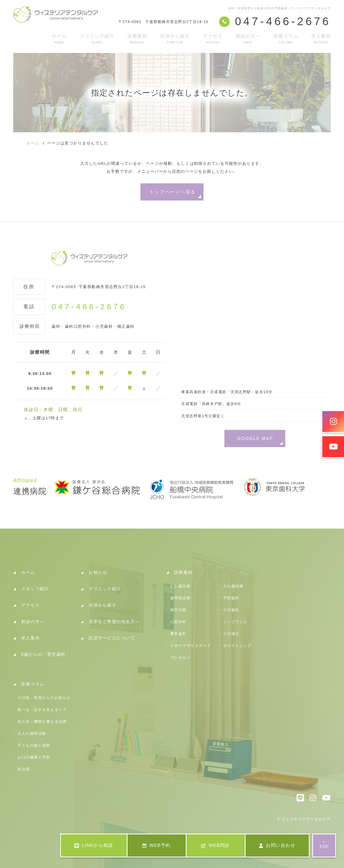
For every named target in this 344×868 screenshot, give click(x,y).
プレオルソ (180, 657)
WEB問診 (216, 845)
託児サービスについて (112, 638)
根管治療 (178, 610)
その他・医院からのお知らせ (44, 698)
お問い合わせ (277, 845)
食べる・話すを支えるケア (42, 710)
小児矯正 (231, 634)
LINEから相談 (94, 845)
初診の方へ (248, 39)
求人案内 (321, 39)
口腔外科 (178, 622)
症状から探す (175, 39)
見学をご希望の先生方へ (114, 622)
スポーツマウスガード (191, 646)
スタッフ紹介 (35, 589)
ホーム (60, 39)
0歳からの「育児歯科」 (46, 654)
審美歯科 (178, 634)
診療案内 (137, 39)
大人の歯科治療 (32, 733)
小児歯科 (231, 610)
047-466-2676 (89, 307)
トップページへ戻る (172, 192)
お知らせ (98, 572)
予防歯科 (231, 598)
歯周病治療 (180, 598)
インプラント (235, 622)
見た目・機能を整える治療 (42, 721)
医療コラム (286, 39)
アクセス (213, 39)
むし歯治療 (180, 586)
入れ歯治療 (233, 586)
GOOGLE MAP (255, 438)
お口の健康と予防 (34, 757)
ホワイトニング (237, 646)
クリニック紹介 (97, 39)
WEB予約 (157, 845)
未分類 (24, 769)
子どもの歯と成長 (34, 745)
